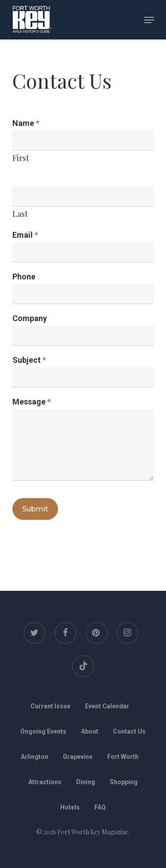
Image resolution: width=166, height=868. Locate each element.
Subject (29, 360)
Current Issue (50, 706)
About (90, 731)
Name (26, 123)
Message (32, 402)
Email (25, 235)
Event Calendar (107, 706)
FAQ (100, 807)
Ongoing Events (43, 731)
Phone (24, 277)
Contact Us (129, 731)
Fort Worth (123, 757)
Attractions (45, 782)
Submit (35, 509)
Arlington (35, 757)
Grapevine (78, 757)
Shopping (124, 782)
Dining (86, 782)
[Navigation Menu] (149, 20)
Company (30, 318)
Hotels (70, 807)
